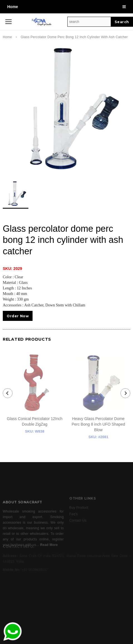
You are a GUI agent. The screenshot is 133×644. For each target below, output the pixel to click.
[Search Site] (89, 22)
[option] (66, 109)
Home (13, 7)
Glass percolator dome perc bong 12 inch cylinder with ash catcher (74, 37)
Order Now (18, 316)
